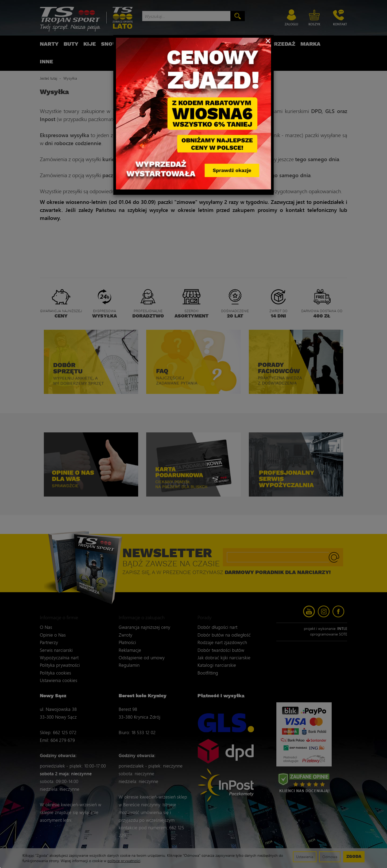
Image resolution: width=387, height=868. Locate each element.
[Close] (268, 40)
